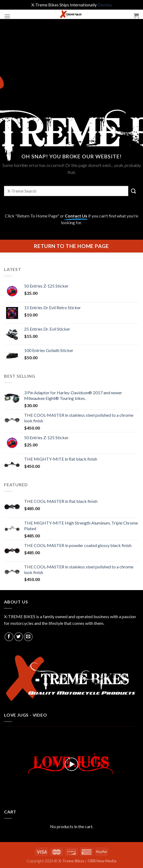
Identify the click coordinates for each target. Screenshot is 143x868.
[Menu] (7, 16)
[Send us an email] (28, 637)
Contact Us (76, 216)
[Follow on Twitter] (19, 637)
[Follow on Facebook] (9, 637)
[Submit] (134, 191)
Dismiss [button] (105, 5)
